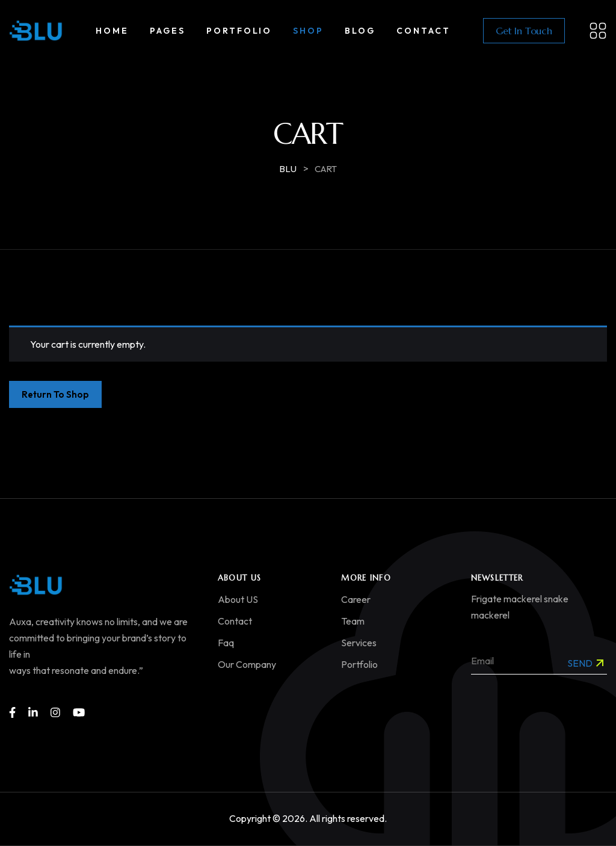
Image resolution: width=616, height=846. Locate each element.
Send (585, 663)
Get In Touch (524, 31)
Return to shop (55, 394)
